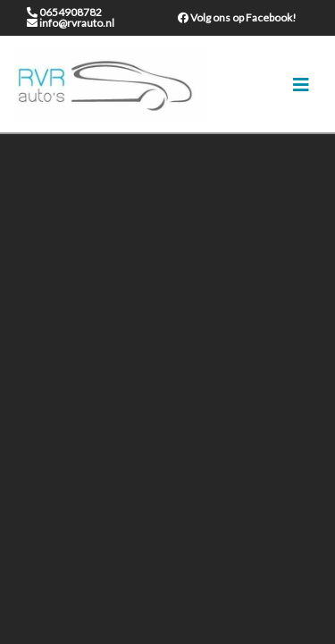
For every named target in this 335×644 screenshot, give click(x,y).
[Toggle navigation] (301, 85)
